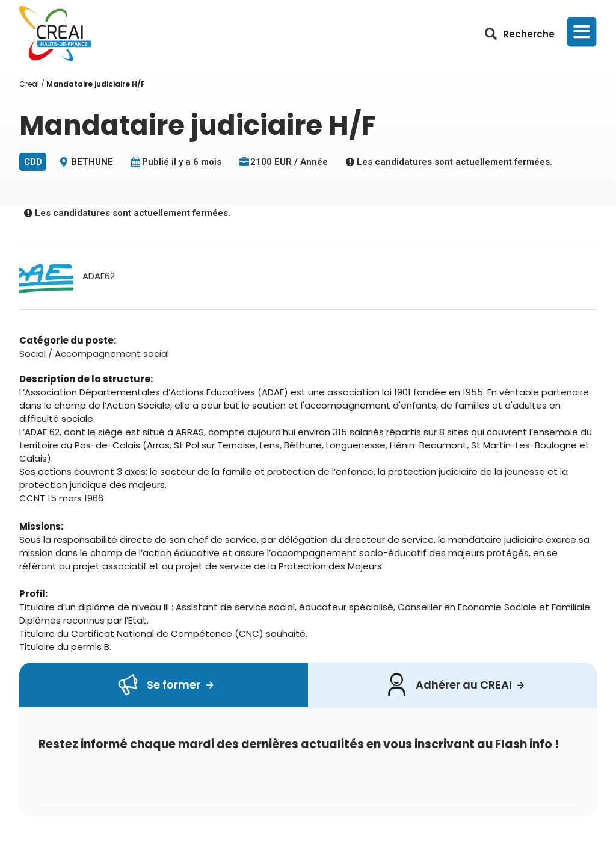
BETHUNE (92, 162)
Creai (29, 84)
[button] (491, 34)
